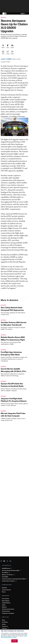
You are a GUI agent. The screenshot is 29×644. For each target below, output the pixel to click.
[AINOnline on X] (7, 561)
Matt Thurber (7, 59)
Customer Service (6, 590)
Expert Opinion (6, 601)
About (4, 620)
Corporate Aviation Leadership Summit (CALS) (14, 579)
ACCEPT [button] (14, 641)
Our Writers (5, 622)
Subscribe (4, 588)
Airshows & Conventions (8, 609)
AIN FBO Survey (7, 568)
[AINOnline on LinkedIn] (10, 561)
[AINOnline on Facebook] (1, 561)
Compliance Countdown (8, 613)
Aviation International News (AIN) (11, 571)
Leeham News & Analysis (9, 581)
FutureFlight (5, 577)
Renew (4, 592)
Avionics (3, 17)
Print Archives (6, 599)
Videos (4, 605)
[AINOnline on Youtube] (4, 561)
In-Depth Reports (6, 603)
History (4, 624)
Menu (24, 14)
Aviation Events (6, 611)
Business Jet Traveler (8, 575)
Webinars (4, 607)
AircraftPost (6, 573)
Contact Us (5, 626)
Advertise (5, 628)
